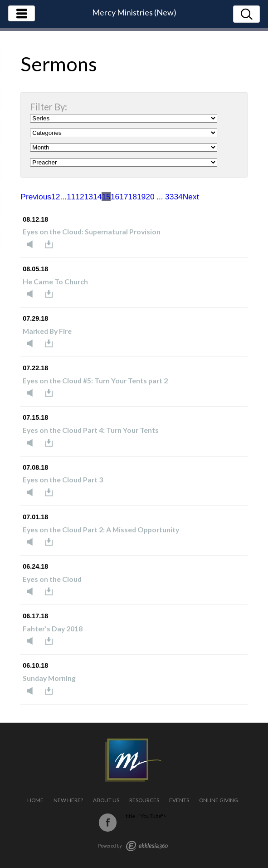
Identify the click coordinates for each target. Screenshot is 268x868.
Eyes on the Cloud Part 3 (63, 479)
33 (169, 197)
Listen (32, 244)
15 (106, 197)
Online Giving (219, 800)
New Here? (68, 800)
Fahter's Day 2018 (53, 628)
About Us (106, 800)
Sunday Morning (49, 678)
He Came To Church (55, 281)
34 (178, 197)
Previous (36, 197)
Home (35, 800)
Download (51, 244)
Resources (144, 800)
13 (89, 197)
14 (97, 197)
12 (80, 197)
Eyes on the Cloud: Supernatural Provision (92, 231)
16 (115, 197)
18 (133, 197)
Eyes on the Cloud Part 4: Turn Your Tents (91, 430)
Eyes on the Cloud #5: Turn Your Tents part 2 (95, 380)
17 (124, 197)
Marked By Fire (47, 331)
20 (150, 197)
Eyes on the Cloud (52, 579)
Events (179, 800)
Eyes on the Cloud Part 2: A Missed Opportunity (101, 529)
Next (191, 197)
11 (71, 197)
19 (141, 197)
